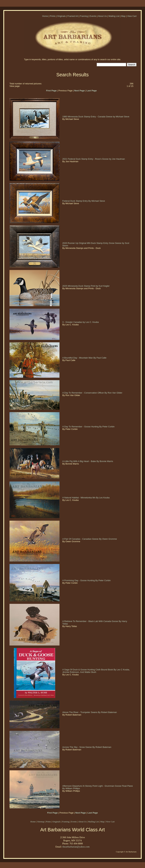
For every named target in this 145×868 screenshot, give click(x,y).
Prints (53, 16)
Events (93, 16)
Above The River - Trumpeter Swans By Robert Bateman (90, 712)
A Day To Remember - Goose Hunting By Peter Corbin (89, 427)
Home (45, 16)
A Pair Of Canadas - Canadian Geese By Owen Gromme (90, 539)
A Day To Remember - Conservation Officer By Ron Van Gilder (93, 393)
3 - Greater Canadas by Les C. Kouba (81, 322)
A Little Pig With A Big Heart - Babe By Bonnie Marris (88, 461)
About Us (102, 16)
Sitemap (41, 822)
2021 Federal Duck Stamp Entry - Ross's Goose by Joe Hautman (94, 159)
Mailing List (114, 16)
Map (123, 16)
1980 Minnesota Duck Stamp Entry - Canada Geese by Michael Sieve (96, 117)
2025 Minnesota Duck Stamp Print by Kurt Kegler (86, 286)
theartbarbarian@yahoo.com (76, 847)
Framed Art (73, 16)
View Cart (132, 16)
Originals (61, 16)
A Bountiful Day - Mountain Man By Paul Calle (85, 358)
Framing (84, 16)
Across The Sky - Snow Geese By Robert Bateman (87, 747)
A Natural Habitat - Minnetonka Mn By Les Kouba (86, 498)
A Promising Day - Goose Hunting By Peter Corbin (87, 580)
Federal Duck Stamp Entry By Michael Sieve (84, 201)
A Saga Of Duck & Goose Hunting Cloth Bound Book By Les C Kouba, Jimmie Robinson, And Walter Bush (96, 671)
